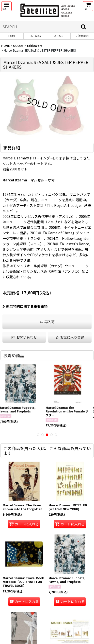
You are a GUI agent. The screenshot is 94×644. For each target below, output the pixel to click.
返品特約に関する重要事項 (25, 306)
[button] (6, 6)
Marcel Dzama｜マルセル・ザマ (29, 180)
